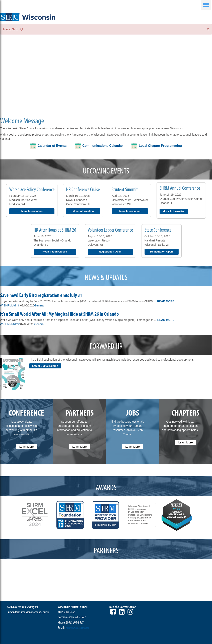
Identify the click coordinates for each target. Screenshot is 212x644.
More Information (32, 211)
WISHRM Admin (10, 305)
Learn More (27, 447)
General (39, 305)
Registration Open (110, 252)
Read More (166, 301)
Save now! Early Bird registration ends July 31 (41, 295)
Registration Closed (55, 252)
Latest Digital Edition (45, 366)
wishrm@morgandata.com (77, 628)
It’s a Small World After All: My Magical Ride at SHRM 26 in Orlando (59, 314)
